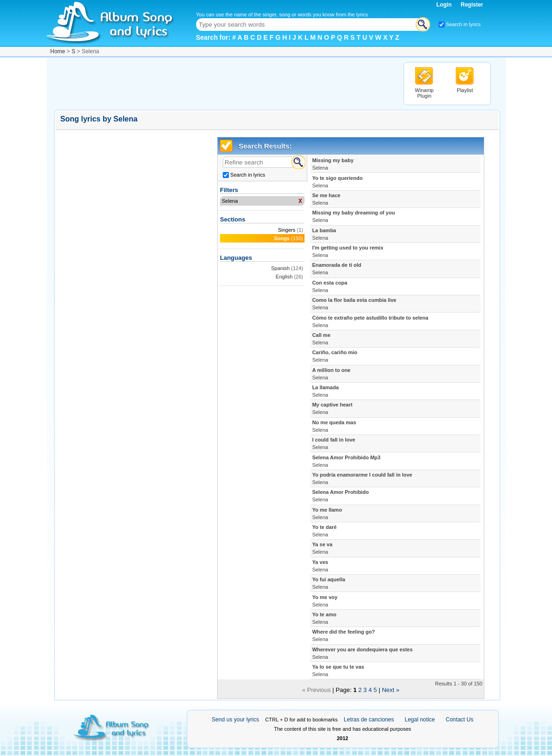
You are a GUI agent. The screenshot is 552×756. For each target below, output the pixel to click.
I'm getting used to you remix (347, 251)
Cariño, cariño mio (335, 356)
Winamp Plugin (424, 93)
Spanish (280, 268)
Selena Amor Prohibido (340, 496)
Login (445, 5)
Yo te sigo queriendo (337, 182)
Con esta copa (329, 286)
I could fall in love (333, 443)
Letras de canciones (369, 720)
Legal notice (420, 720)
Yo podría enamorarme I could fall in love (362, 478)
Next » (391, 690)
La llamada (325, 391)
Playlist (465, 90)
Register (472, 5)
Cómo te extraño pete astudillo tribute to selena (370, 321)
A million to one (331, 374)
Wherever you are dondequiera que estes (362, 653)
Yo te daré (324, 531)
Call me (321, 339)
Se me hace (326, 199)
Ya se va (322, 548)
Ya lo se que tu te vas (338, 670)
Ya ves (320, 566)
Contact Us (459, 720)
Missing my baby (333, 164)
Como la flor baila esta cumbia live (354, 304)
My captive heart (332, 408)
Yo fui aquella (329, 583)
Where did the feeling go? (343, 635)
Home (58, 51)
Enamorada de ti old (336, 269)
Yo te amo (324, 618)
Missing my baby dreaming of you (353, 216)
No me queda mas (334, 426)
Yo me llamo (327, 514)
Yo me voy (325, 601)
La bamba (324, 234)
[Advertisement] (224, 83)
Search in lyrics (464, 24)
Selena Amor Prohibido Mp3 (346, 461)
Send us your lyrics (235, 720)
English (284, 277)
